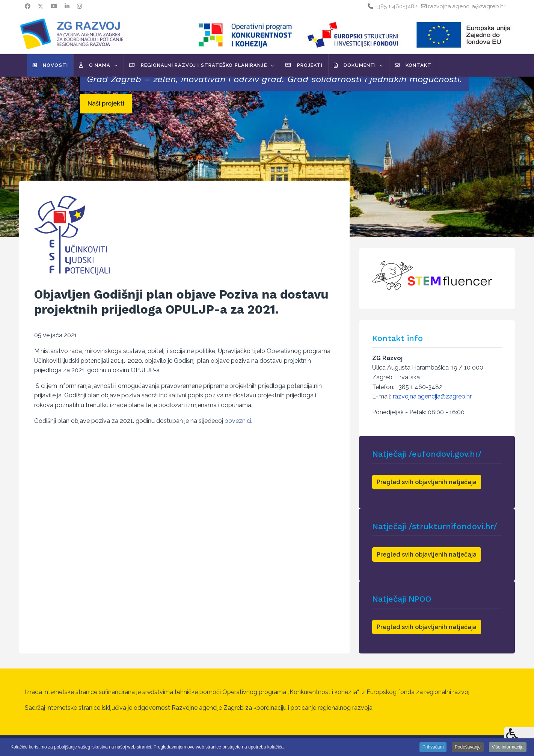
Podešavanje (468, 747)
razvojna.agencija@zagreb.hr (467, 6)
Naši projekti (106, 103)
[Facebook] (28, 6)
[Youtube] (54, 6)
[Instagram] (79, 6)
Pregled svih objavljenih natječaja (427, 482)
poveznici (238, 421)
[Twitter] (41, 6)
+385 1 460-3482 (396, 6)
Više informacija (508, 747)
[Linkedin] (67, 6)
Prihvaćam (433, 747)
